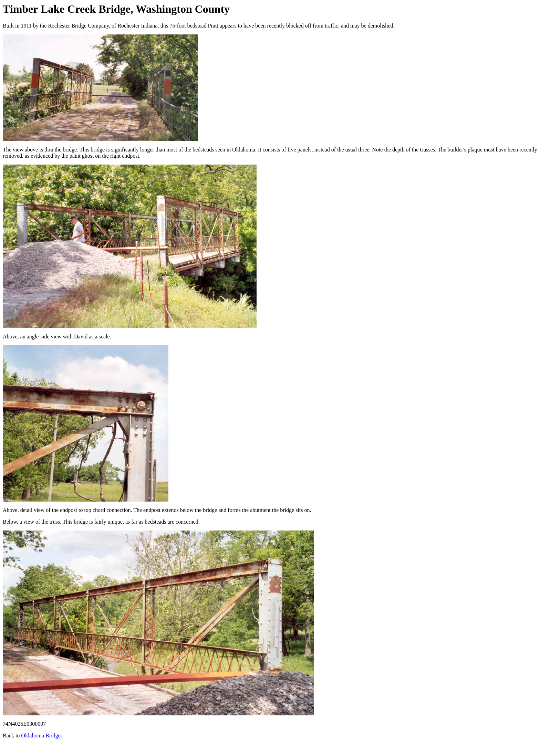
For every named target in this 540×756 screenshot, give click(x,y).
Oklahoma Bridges (42, 736)
